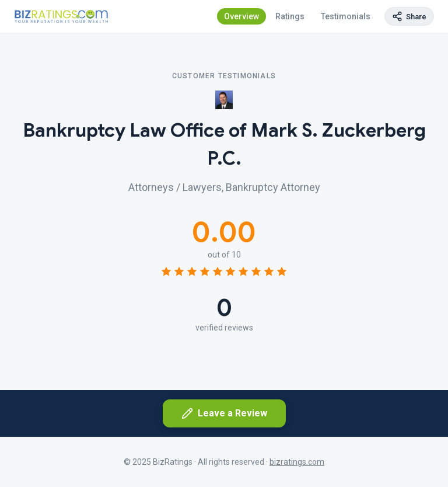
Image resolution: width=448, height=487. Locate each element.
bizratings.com (297, 462)
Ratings (290, 16)
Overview (242, 16)
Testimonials (346, 16)
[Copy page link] (409, 16)
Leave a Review (224, 413)
